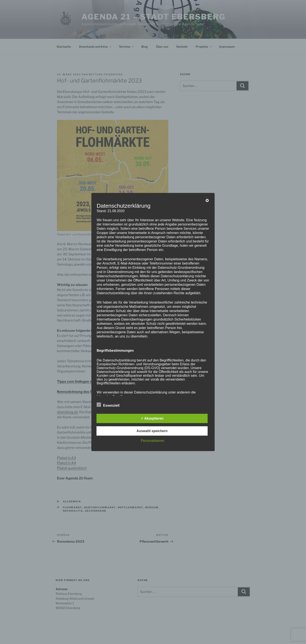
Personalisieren (153, 440)
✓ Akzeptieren (152, 418)
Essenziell (108, 405)
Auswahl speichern (152, 431)
